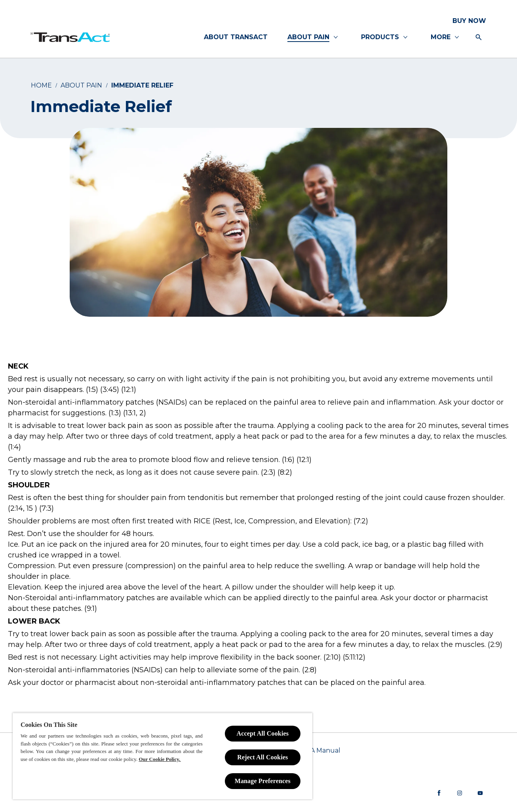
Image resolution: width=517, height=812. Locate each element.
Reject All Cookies (262, 757)
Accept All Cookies (262, 733)
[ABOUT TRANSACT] (236, 37)
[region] (163, 756)
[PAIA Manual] (320, 751)
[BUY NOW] (469, 21)
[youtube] (480, 793)
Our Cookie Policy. (160, 759)
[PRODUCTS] (380, 37)
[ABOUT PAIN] (308, 37)
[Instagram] (460, 793)
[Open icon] (479, 37)
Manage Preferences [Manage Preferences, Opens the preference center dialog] (263, 781)
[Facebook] (439, 793)
